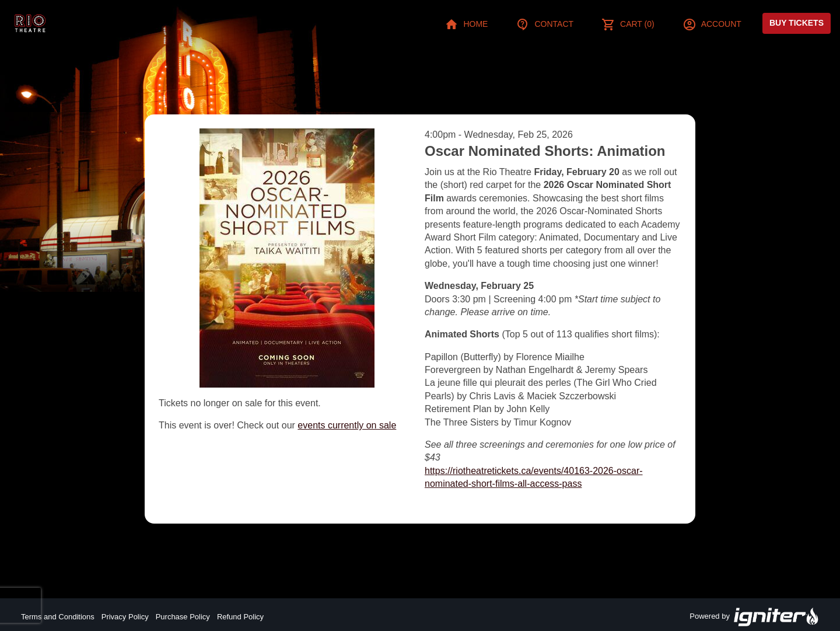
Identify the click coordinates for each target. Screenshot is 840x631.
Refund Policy (240, 617)
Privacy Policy (125, 617)
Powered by (754, 617)
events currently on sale (347, 425)
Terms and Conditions (58, 617)
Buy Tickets (797, 23)
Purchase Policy (183, 617)
